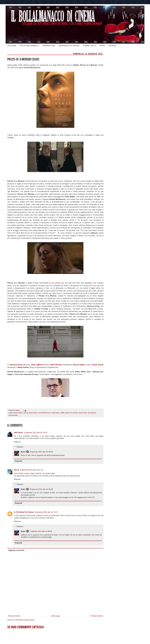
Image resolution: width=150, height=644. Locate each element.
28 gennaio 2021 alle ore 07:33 (31, 470)
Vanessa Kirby (16, 365)
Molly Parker (23, 367)
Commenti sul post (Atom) (24, 620)
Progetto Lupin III (89, 46)
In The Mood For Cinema (24, 512)
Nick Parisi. (19, 433)
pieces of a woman (71, 413)
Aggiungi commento (16, 550)
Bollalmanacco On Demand (69, 46)
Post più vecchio (97, 616)
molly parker (56, 413)
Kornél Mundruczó (44, 413)
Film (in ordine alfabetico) (29, 46)
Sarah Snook (98, 365)
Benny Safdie (79, 365)
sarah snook (83, 413)
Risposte (20, 447)
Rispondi (17, 442)
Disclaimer (113, 46)
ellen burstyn (33, 413)
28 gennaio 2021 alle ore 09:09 (41, 489)
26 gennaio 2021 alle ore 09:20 (41, 452)
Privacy (102, 46)
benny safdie (18, 413)
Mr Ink (16, 470)
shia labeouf (92, 413)
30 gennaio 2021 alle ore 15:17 (46, 512)
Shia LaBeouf (37, 365)
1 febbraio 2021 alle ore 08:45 (41, 531)
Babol (23, 452)
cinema (26, 413)
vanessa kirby (13, 415)
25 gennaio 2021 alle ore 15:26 (36, 433)
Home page (12, 46)
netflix (62, 413)
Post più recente (14, 616)
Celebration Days (49, 46)
